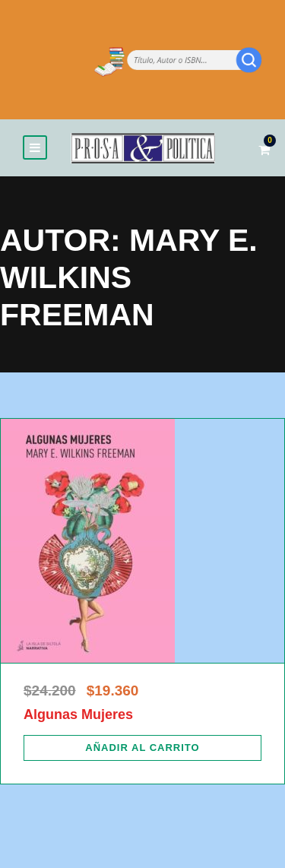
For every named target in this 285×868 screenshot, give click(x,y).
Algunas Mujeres (78, 714)
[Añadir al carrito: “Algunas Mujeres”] (142, 748)
